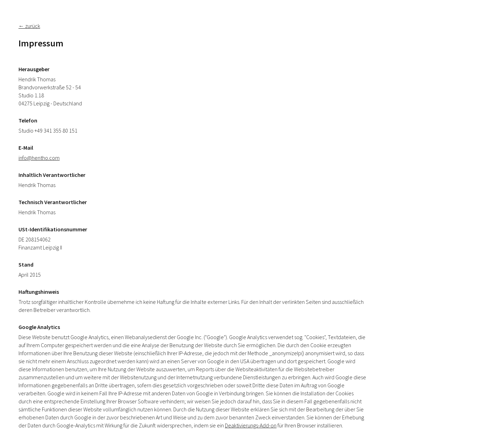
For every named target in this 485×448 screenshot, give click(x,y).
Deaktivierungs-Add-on (251, 425)
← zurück (29, 26)
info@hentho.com (39, 158)
